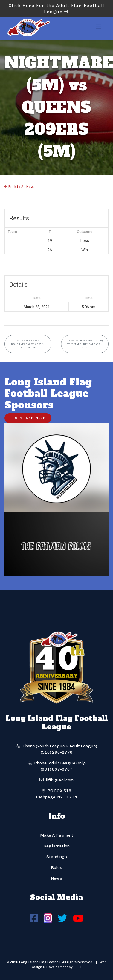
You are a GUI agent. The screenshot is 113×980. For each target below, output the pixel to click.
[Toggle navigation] (99, 29)
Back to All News (20, 187)
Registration (56, 846)
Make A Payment (57, 835)
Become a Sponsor (28, 418)
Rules (56, 868)
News (56, 878)
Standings (57, 857)
